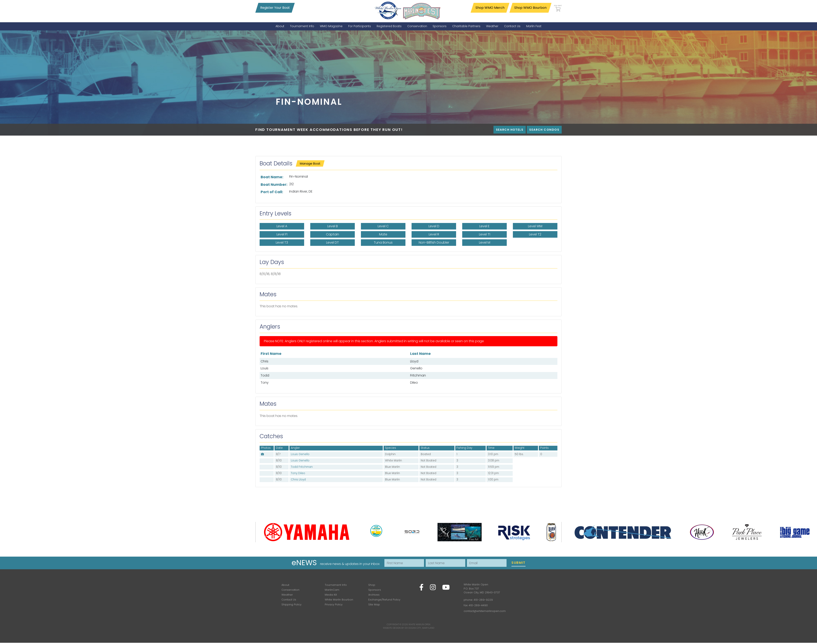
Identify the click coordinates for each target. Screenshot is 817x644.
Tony (265, 383)
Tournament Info (336, 585)
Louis (265, 368)
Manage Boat (310, 163)
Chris (265, 361)
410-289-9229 (483, 600)
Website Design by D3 (395, 628)
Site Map (374, 604)
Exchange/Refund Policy (384, 600)
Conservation (290, 590)
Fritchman (418, 375)
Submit (518, 563)
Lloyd (414, 361)
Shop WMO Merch (490, 8)
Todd (265, 375)
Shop (372, 585)
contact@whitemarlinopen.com (485, 611)
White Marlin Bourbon (339, 600)
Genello (416, 368)
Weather (287, 595)
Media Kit (331, 595)
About (285, 585)
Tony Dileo (298, 473)
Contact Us (289, 600)
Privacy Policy (334, 604)
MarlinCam (332, 590)
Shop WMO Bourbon (530, 8)
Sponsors (375, 590)
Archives (374, 595)
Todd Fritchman (302, 467)
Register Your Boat (275, 8)
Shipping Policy (291, 604)
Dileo (414, 383)
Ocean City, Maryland (421, 628)
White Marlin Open (419, 624)
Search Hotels (510, 130)
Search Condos (544, 130)
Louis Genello (300, 454)
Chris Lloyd (298, 480)
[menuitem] (280, 26)
